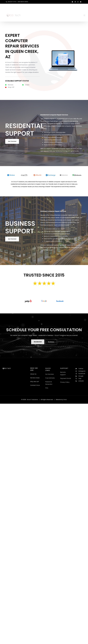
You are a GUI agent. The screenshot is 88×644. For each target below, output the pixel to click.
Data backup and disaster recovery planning (59, 240)
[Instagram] (78, 2)
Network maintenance (51, 238)
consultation (58, 243)
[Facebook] (72, 2)
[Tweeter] (75, 2)
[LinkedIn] (81, 2)
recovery (59, 141)
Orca (65, 400)
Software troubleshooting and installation (58, 136)
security (65, 238)
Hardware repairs (50, 134)
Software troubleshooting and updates (57, 235)
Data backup (48, 141)
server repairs (60, 230)
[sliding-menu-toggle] (84, 13)
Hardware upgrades (51, 233)
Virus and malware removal (53, 139)
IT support (47, 243)
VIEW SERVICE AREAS (23, 2)
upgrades (62, 134)
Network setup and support (53, 144)
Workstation (48, 230)
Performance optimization (53, 146)
